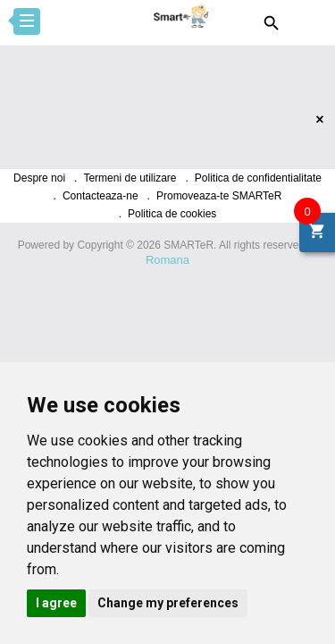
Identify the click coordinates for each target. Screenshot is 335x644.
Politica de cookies (172, 214)
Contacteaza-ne (100, 196)
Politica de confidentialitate (258, 178)
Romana (167, 260)
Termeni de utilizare (130, 178)
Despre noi (39, 178)
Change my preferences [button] (168, 603)
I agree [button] (56, 603)
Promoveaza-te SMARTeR (219, 196)
